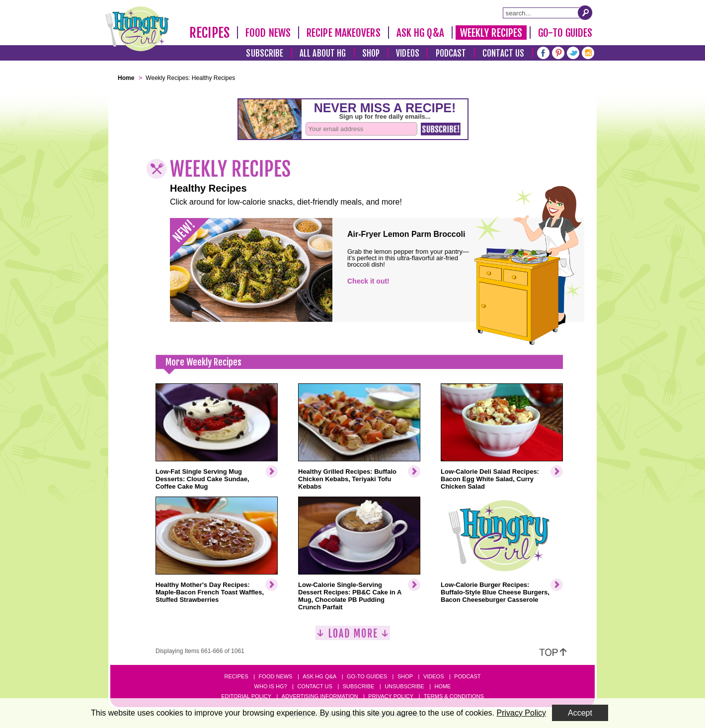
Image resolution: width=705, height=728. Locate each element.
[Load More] (353, 637)
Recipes (209, 33)
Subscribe (265, 53)
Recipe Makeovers (344, 33)
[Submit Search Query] (585, 12)
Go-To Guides (565, 33)
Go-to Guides (367, 676)
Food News (268, 33)
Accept (580, 713)
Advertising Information (320, 696)
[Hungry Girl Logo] (137, 29)
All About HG (323, 53)
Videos (408, 53)
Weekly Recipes (491, 33)
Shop (371, 53)
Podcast (451, 53)
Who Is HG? (271, 686)
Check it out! (368, 281)
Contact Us (503, 53)
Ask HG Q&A (420, 33)
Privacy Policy (391, 696)
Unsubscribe (404, 686)
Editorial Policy (246, 696)
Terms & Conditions (454, 696)
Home (442, 686)
